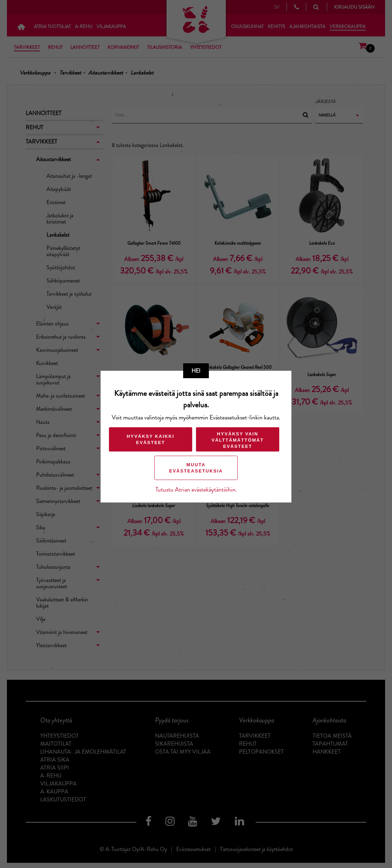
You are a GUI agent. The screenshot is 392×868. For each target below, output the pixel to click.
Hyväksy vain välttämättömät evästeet (238, 440)
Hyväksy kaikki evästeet (150, 439)
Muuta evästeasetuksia (196, 468)
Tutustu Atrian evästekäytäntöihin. (196, 490)
